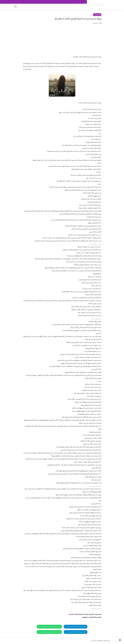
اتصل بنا (83, 2)
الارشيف (44, 2)
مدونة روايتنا (94, 641)
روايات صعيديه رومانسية (54, 7)
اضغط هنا (85, 617)
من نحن (69, 2)
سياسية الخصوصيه (52, 2)
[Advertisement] (62, 37)
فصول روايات (97, 15)
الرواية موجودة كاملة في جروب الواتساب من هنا (49, 627)
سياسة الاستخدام (62, 2)
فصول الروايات (81, 7)
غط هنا (71, 614)
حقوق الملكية (76, 2)
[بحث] (15, 7)
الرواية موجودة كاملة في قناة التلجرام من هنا (76, 627)
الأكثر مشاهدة (65, 7)
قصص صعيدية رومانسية (40, 7)
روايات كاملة (73, 7)
